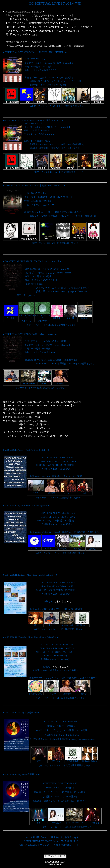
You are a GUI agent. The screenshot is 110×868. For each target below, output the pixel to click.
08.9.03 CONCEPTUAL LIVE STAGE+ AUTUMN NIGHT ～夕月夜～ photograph (46, 46)
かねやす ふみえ (63, 601)
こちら (66, 436)
